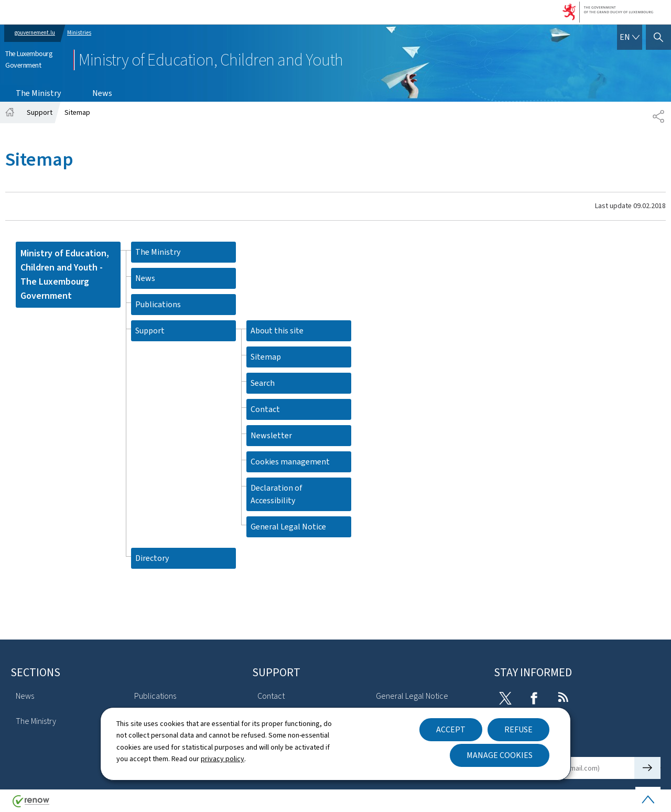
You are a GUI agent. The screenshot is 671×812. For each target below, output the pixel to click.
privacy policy (223, 759)
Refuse (518, 729)
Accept (451, 729)
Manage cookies (500, 755)
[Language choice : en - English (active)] (630, 37)
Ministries (79, 33)
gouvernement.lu (35, 33)
